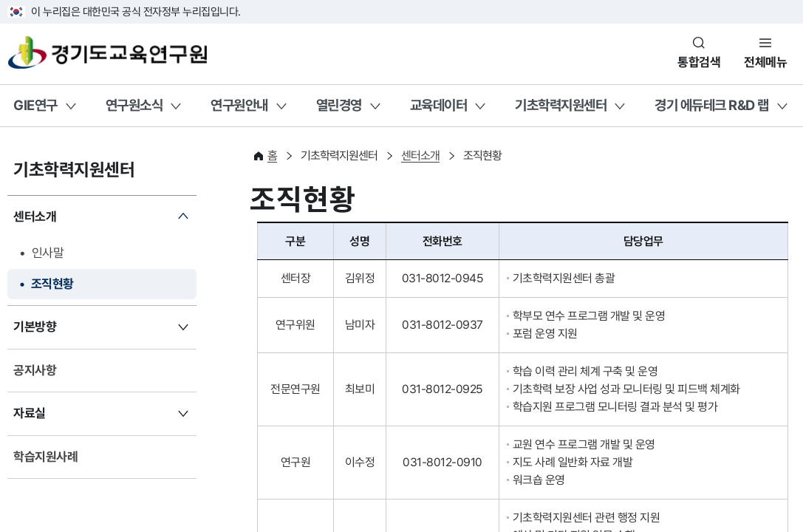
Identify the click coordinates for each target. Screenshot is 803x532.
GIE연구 (35, 105)
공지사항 (35, 370)
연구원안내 (239, 105)
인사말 (48, 253)
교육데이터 (439, 105)
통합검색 (699, 62)
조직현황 (52, 284)
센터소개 (35, 216)
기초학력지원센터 (561, 105)
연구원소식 (134, 105)
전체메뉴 (765, 62)
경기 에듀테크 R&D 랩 (712, 105)
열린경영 (339, 105)
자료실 (30, 413)
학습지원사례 (45, 457)
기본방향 (35, 327)
